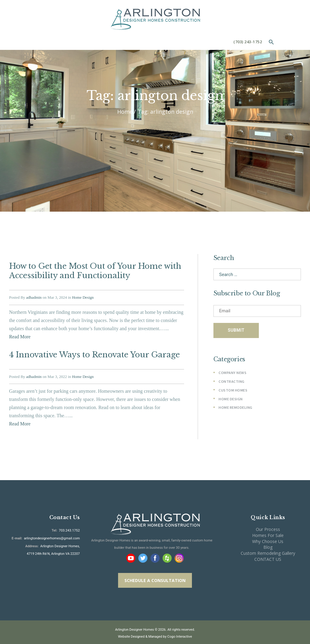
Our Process (268, 527)
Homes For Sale (268, 533)
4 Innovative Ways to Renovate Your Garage (93, 353)
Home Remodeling (236, 408)
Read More (20, 336)
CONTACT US (268, 557)
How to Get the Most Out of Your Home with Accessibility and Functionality (95, 271)
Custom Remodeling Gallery (268, 551)
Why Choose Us (268, 539)
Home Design (83, 297)
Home (125, 112)
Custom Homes (233, 390)
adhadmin (34, 297)
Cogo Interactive (180, 634)
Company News (232, 373)
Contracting (232, 382)
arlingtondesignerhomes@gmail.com (52, 536)
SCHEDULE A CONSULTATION (155, 578)
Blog (268, 545)
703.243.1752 (69, 528)
